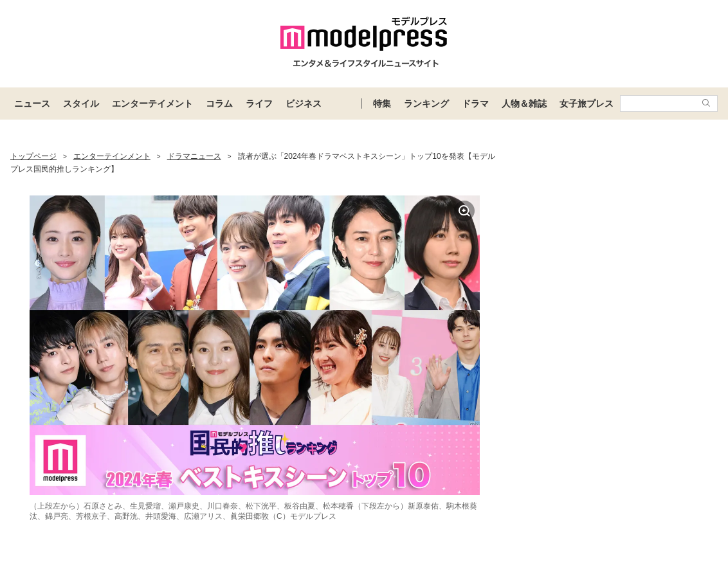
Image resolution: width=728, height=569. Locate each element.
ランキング (426, 104)
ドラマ (475, 104)
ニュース (32, 104)
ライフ (259, 104)
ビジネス (304, 104)
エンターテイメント (152, 104)
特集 (382, 104)
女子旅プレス (587, 104)
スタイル (81, 104)
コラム (219, 104)
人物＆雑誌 (524, 104)
